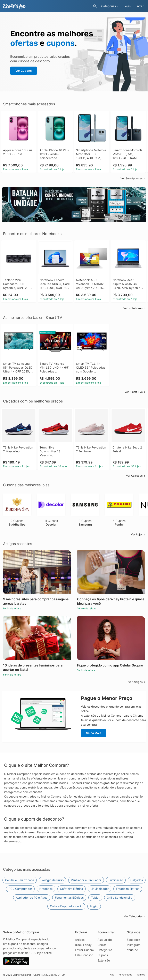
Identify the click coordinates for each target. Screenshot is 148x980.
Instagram (134, 945)
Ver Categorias (135, 916)
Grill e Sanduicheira (120, 898)
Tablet (95, 898)
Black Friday (83, 945)
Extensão (104, 960)
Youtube (132, 950)
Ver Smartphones (133, 178)
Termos (141, 975)
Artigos (80, 940)
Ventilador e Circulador (86, 880)
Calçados (137, 880)
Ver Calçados (136, 476)
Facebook (134, 940)
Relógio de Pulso (52, 880)
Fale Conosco (84, 955)
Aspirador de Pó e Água (32, 898)
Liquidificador (100, 889)
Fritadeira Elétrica (128, 889)
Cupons (103, 955)
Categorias (105, 950)
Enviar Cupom (84, 950)
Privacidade (125, 975)
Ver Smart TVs (135, 392)
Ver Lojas (138, 534)
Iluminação (116, 880)
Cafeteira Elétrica (72, 889)
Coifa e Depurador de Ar (66, 906)
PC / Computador (20, 889)
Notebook (46, 889)
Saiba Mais (94, 733)
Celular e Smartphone (20, 880)
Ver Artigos (137, 682)
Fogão (94, 906)
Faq (112, 975)
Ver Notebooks (135, 308)
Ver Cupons (24, 71)
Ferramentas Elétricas (69, 898)
